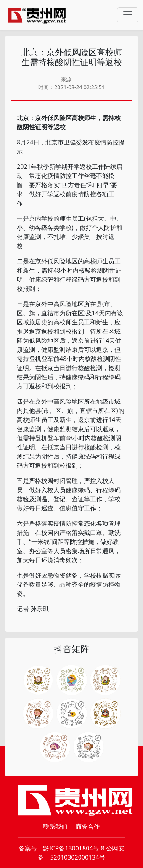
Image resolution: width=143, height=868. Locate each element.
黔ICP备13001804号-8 (74, 848)
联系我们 (55, 826)
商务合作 (88, 826)
